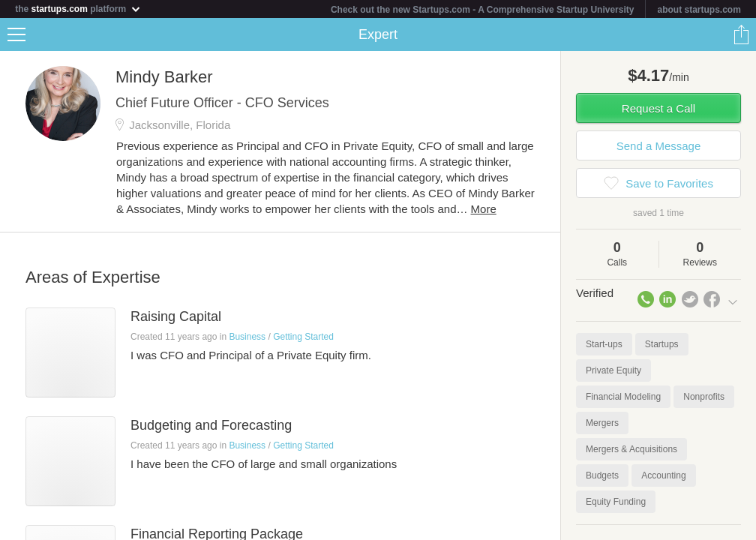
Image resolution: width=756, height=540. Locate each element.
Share (741, 34)
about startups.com (699, 10)
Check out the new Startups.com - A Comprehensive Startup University (483, 10)
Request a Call (658, 108)
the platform (78, 9)
